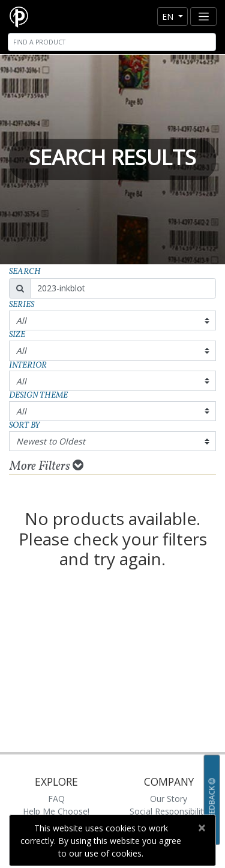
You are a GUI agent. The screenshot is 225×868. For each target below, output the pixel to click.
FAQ (56, 799)
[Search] (112, 42)
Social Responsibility (169, 811)
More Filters (46, 466)
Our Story (169, 799)
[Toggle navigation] (203, 17)
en (169, 17)
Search (25, 272)
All (21, 320)
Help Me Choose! (56, 811)
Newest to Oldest (51, 441)
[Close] (201, 828)
